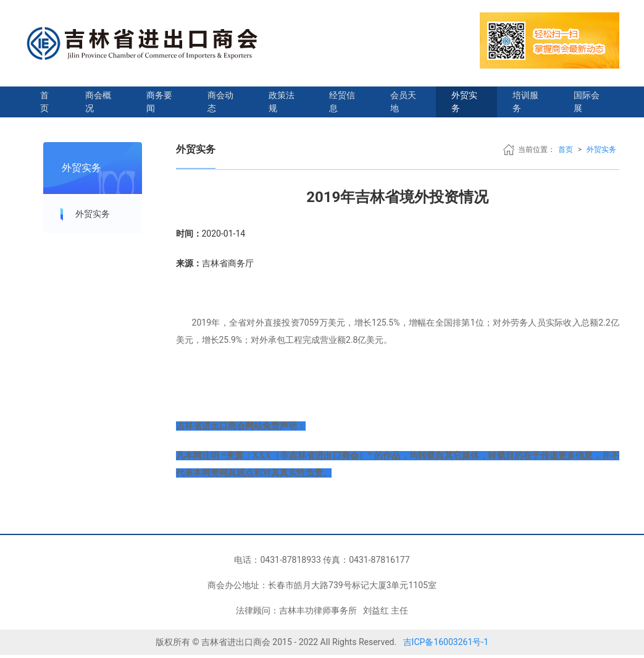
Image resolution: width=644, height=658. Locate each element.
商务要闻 (159, 102)
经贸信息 (342, 102)
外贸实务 (464, 102)
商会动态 (220, 102)
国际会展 (587, 102)
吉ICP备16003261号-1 (446, 642)
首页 (44, 102)
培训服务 (525, 102)
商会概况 (98, 102)
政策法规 (282, 102)
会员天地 (403, 102)
